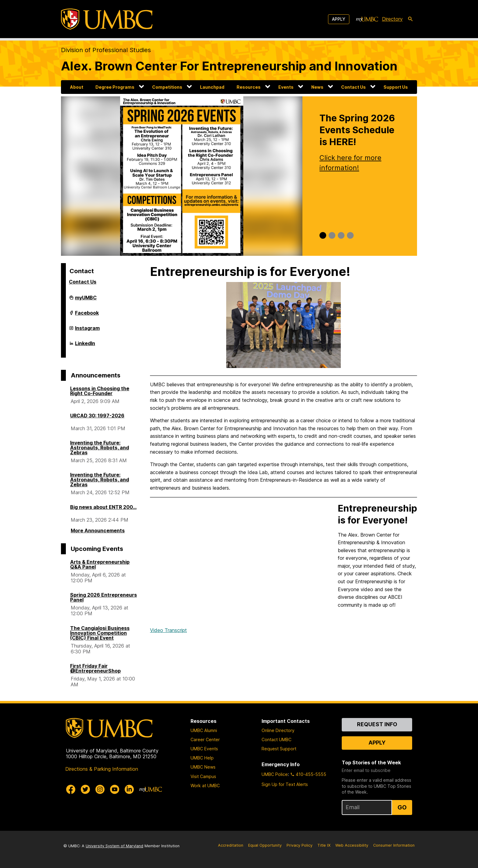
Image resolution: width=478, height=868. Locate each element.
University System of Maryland (114, 846)
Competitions (167, 87)
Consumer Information (394, 845)
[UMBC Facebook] (71, 789)
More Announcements (98, 530)
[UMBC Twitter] (85, 789)
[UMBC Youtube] (115, 789)
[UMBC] (107, 19)
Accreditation (231, 845)
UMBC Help (202, 758)
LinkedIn (85, 346)
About (77, 87)
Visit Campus (203, 776)
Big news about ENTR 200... (103, 507)
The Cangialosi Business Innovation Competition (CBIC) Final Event (100, 633)
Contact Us (353, 87)
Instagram (87, 330)
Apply (339, 19)
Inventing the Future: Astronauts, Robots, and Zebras (100, 448)
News (317, 87)
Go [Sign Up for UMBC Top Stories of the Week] (402, 807)
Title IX (324, 845)
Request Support (279, 749)
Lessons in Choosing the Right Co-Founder (100, 391)
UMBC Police (275, 774)
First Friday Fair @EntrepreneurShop (95, 668)
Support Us (396, 87)
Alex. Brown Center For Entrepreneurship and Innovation (229, 66)
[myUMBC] (367, 19)
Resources (249, 87)
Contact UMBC (276, 739)
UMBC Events (204, 749)
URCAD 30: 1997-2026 (97, 416)
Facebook (87, 315)
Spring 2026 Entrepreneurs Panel (103, 597)
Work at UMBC (205, 786)
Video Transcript (168, 630)
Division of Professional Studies (106, 50)
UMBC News (203, 767)
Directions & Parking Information (102, 769)
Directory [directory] (392, 19)
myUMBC (86, 300)
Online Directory (278, 730)
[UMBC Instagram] (100, 789)
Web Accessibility (352, 845)
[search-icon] (410, 19)
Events (286, 87)
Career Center (205, 739)
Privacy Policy (300, 845)
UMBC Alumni (204, 730)
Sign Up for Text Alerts (285, 784)
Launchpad (212, 87)
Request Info (377, 724)
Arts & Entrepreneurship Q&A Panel (100, 564)
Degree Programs (115, 87)
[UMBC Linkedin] (129, 789)
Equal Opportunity (265, 845)
